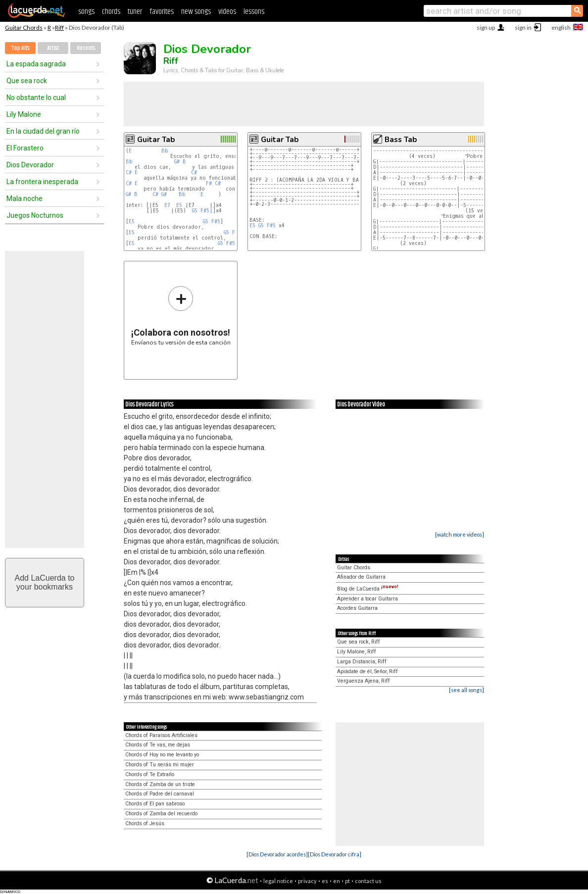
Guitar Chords (24, 27)
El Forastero (25, 148)
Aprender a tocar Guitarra (367, 599)
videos (227, 12)
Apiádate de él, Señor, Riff (367, 671)
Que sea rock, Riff (359, 642)
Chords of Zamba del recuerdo (161, 814)
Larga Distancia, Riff (362, 662)
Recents (86, 48)
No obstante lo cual (36, 98)
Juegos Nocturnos (35, 215)
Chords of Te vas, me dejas (158, 745)
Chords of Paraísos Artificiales (161, 735)
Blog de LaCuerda (368, 589)
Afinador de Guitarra (361, 577)
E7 (167, 205)
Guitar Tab (156, 140)
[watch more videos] (460, 534)
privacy (307, 881)
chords (111, 12)
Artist (53, 48)
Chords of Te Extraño (150, 774)
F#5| (207, 211)
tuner (135, 12)
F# (209, 183)
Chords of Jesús (145, 823)
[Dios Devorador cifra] (335, 854)
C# (129, 173)
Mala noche (24, 199)
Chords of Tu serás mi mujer (160, 765)
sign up (486, 27)
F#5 (216, 222)
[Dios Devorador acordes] (277, 854)
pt (347, 881)
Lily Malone (24, 114)
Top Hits (20, 48)
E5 (179, 205)
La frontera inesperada (42, 182)
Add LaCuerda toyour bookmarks (45, 582)
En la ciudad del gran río (43, 131)
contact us (368, 881)
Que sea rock (27, 81)
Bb (165, 151)
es (325, 881)
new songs (196, 12)
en (337, 881)
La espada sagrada (36, 64)
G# (177, 162)
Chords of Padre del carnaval (160, 794)
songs (86, 12)
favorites (162, 12)
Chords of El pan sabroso (155, 804)
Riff (59, 27)
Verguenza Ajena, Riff (364, 681)
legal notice (278, 881)
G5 (195, 211)
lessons (254, 12)
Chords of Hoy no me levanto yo (162, 755)
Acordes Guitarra (357, 608)
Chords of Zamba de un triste (160, 784)
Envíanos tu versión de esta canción (181, 316)
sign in (523, 27)
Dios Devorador (30, 165)
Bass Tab (401, 140)
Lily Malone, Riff (357, 652)
